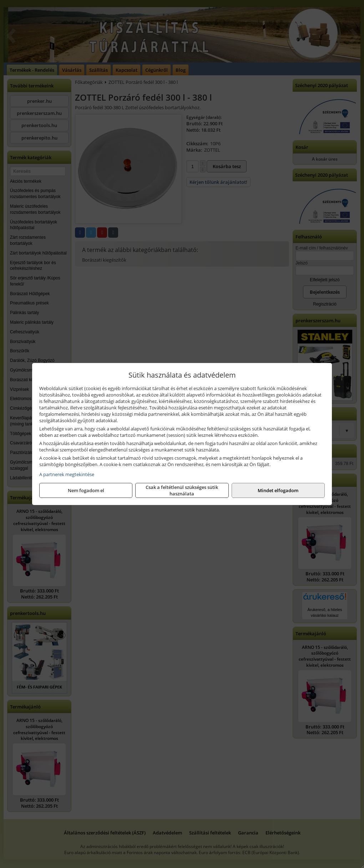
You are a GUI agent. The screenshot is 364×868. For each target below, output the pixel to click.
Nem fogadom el (86, 490)
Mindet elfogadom (278, 490)
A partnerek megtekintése (67, 474)
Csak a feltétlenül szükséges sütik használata (182, 490)
